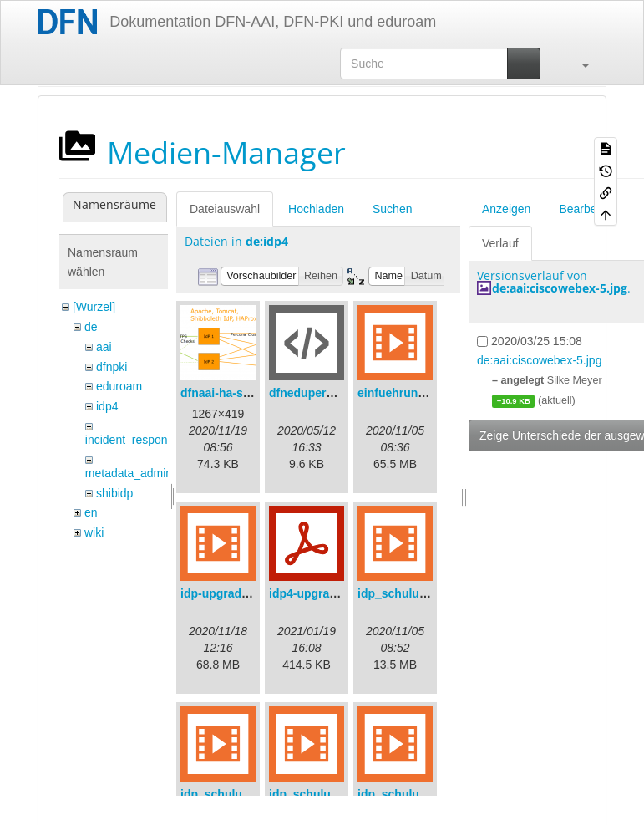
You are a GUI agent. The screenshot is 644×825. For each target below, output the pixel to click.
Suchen (392, 209)
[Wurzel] (94, 307)
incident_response (133, 440)
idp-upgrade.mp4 (228, 593)
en (91, 512)
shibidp (114, 493)
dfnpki (112, 367)
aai (104, 347)
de (91, 327)
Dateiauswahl (225, 209)
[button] (577, 64)
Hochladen (316, 209)
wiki (94, 532)
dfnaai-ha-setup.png (236, 393)
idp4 (107, 406)
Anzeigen (506, 209)
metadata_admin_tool (142, 473)
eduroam (119, 386)
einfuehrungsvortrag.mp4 (428, 393)
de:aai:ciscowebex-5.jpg (560, 288)
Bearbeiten (587, 209)
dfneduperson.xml (319, 393)
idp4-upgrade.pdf (317, 593)
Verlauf (500, 243)
